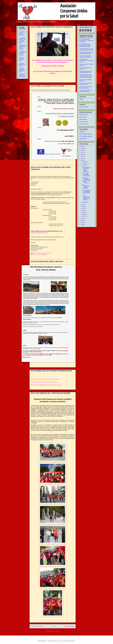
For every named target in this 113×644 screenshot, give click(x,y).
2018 (82, 150)
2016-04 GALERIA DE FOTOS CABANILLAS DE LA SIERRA (86, 49)
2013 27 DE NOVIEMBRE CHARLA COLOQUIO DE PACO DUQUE (46, 385)
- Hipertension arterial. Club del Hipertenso (22, 75)
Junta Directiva (83, 117)
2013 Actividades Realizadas (86, 134)
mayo (84, 208)
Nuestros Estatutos (84, 124)
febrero (84, 214)
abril (83, 210)
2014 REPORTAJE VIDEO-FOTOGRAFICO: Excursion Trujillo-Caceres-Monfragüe (86, 76)
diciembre (85, 162)
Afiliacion (81, 99)
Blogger (73, 641)
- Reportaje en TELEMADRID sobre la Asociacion (22, 47)
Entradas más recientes (37, 626)
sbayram (59, 641)
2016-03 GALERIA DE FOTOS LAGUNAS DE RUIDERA (86, 53)
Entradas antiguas (69, 626)
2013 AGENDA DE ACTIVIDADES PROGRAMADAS (51, 371)
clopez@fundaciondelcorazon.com (39, 233)
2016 (82, 154)
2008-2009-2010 (83, 139)
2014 (82, 158)
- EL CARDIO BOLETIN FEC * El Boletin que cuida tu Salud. (22, 41)
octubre (84, 166)
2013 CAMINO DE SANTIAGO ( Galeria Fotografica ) (52, 27)
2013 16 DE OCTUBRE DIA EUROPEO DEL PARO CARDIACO (45, 379)
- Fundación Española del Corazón (22, 65)
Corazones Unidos (84, 115)
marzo (84, 212)
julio (83, 204)
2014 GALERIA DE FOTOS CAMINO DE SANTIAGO (86, 72)
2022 (82, 146)
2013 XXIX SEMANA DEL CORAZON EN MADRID (51, 393)
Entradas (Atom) (56, 631)
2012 (82, 219)
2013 (82, 160)
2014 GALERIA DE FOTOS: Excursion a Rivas (86, 84)
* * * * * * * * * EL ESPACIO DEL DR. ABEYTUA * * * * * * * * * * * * (22, 33)
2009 (82, 225)
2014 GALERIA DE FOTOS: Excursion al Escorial (86, 87)
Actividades (82, 132)
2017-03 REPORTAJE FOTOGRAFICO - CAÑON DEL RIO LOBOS (87, 40)
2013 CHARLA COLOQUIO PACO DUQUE (48, 86)
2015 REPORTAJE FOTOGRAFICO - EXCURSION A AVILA (87, 61)
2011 (82, 221)
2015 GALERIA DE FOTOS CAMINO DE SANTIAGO (86, 57)
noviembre (85, 164)
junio (83, 206)
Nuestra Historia (83, 119)
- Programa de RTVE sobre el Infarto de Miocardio (22, 53)
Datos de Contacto (84, 107)
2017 (82, 152)
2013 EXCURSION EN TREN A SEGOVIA (47, 262)
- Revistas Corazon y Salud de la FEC (22, 59)
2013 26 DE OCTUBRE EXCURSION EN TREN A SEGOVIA (44, 382)
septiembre (85, 202)
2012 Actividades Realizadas (86, 136)
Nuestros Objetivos (84, 122)
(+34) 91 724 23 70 (37, 254)
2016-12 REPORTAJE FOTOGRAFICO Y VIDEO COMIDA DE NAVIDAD (85, 45)
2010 (82, 223)
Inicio (54, 626)
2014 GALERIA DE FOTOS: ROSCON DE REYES (86, 91)
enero (84, 216)
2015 (82, 156)
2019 (82, 148)
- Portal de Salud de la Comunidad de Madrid (22, 70)
